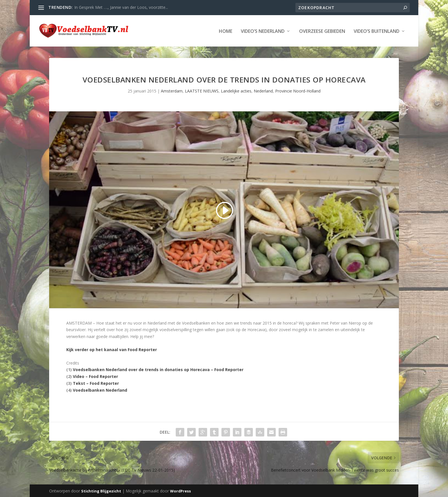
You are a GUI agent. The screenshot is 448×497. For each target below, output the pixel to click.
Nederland (263, 90)
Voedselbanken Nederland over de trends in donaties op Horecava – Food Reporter (158, 369)
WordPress (180, 490)
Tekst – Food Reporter (96, 383)
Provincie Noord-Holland (298, 90)
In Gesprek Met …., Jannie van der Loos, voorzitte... (121, 7)
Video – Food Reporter (95, 376)
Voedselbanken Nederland (100, 390)
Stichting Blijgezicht (101, 490)
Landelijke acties (236, 90)
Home (226, 31)
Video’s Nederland (263, 31)
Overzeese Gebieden (322, 31)
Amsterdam (172, 90)
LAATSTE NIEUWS (202, 90)
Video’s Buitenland (377, 31)
